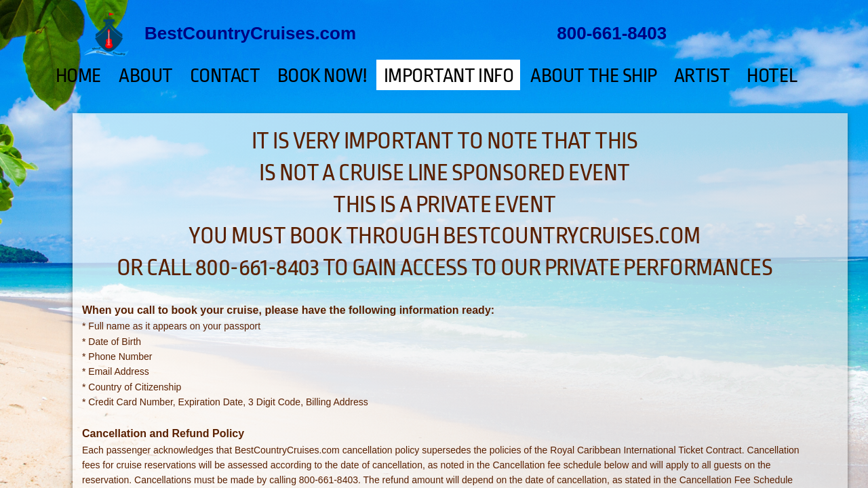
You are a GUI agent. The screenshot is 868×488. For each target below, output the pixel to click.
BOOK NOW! (322, 76)
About (146, 76)
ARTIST (702, 76)
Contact (225, 76)
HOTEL (772, 76)
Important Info (449, 76)
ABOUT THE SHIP (594, 76)
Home (79, 76)
